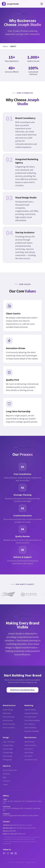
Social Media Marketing (32, 720)
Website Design (29, 742)
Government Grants (31, 760)
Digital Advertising (30, 728)
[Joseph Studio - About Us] (10, 4)
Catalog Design (8, 752)
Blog (4, 777)
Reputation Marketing (32, 731)
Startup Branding (9, 717)
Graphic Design (8, 749)
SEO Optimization (30, 717)
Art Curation (28, 756)
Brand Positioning (9, 724)
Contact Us (6, 781)
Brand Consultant (9, 728)
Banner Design (8, 756)
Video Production (30, 745)
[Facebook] (4, 853)
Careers (5, 784)
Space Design (29, 752)
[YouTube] (12, 853)
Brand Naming (8, 720)
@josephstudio (11, 831)
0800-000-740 (14, 825)
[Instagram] (8, 853)
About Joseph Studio (10, 770)
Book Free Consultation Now (22, 690)
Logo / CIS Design (9, 742)
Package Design (8, 745)
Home (5, 46)
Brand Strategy (8, 710)
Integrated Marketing (31, 713)
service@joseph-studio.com (16, 834)
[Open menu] (42, 4)
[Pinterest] (16, 853)
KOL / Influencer (30, 724)
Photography (7, 760)
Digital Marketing (30, 710)
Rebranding (7, 713)
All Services (6, 774)
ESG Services (29, 749)
